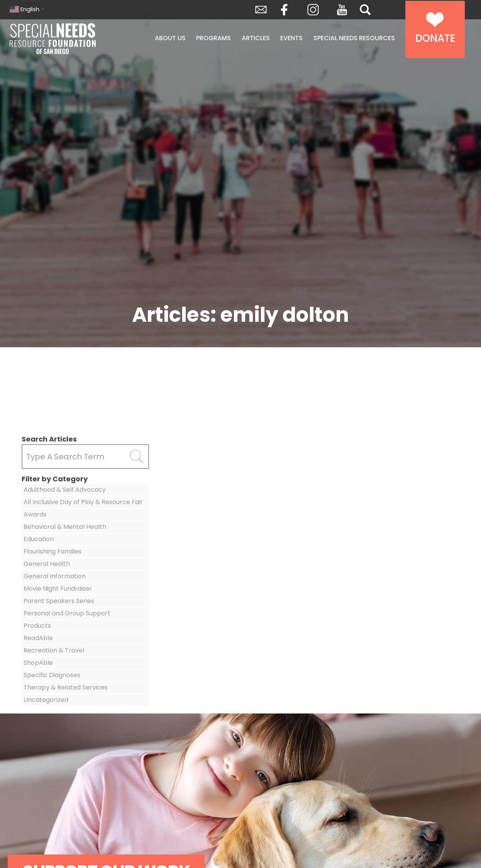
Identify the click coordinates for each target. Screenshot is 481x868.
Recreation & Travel (54, 650)
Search (365, 10)
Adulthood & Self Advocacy (65, 490)
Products (37, 626)
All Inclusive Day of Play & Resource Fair (83, 502)
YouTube (342, 10)
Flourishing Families (53, 551)
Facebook (284, 10)
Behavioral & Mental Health (65, 527)
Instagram (313, 10)
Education (39, 539)
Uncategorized (46, 700)
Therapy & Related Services (66, 687)
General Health (47, 564)
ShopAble (38, 663)
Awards (35, 514)
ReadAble (38, 638)
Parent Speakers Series (59, 601)
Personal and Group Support (67, 613)
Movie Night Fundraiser (58, 589)
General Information (55, 576)
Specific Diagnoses (52, 675)
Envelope (261, 10)
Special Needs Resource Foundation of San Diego (72, 39)
